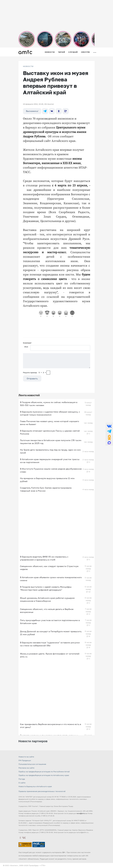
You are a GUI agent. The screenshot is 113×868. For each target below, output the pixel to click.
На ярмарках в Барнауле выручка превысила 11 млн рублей (47, 480)
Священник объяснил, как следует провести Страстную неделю (49, 568)
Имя (26, 347)
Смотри (85, 52)
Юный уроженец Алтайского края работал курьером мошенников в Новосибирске (47, 599)
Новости (50, 52)
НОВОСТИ (28, 66)
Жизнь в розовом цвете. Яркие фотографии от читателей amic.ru (50, 655)
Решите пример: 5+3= (34, 373)
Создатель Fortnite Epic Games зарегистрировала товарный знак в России (46, 489)
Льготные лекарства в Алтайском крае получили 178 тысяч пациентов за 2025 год (51, 442)
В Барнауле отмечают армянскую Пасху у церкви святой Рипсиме (50, 432)
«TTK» (43, 865)
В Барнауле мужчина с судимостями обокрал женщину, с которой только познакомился (50, 413)
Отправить (32, 378)
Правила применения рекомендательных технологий (42, 791)
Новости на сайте (26, 757)
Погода (22, 779)
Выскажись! (32, 111)
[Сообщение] (57, 361)
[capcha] (48, 373)
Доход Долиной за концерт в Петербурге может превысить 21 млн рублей (51, 633)
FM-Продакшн (25, 760)
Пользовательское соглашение (32, 764)
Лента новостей (29, 395)
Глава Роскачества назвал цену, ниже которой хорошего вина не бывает (49, 423)
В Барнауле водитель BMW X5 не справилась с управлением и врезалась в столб (44, 558)
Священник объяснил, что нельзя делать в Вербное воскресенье (47, 611)
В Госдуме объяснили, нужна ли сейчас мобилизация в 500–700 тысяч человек (49, 404)
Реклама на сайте (26, 768)
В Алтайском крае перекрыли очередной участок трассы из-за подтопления (50, 461)
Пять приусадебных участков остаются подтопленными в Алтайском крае (50, 622)
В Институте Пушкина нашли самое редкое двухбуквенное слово (51, 470)
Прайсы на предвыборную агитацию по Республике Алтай (44, 772)
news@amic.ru (82, 813)
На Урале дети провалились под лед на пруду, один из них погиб (50, 451)
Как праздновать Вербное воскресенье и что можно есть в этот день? (51, 726)
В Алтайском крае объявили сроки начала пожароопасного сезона (51, 579)
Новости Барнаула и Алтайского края (35, 786)
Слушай (73, 52)
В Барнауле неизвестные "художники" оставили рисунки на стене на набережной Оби (50, 644)
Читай (62, 52)
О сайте (22, 783)
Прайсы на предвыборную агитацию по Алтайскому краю (44, 775)
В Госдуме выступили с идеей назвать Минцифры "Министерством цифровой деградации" (46, 588)
